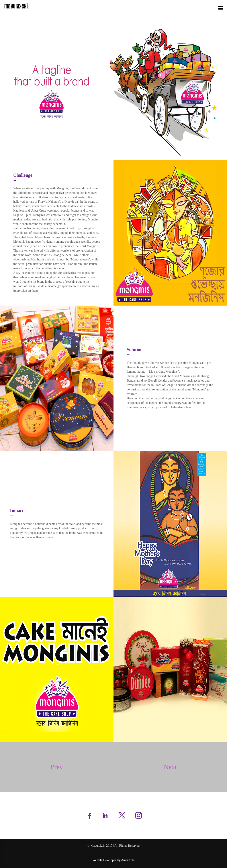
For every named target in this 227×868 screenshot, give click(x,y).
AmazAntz (128, 860)
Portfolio (196, 8)
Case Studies (213, 8)
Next (170, 767)
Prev (57, 767)
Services (183, 8)
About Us (169, 8)
